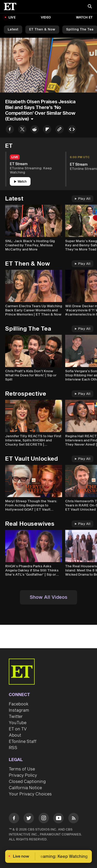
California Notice (25, 788)
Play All (83, 199)
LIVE (12, 18)
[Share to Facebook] (10, 130)
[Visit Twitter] (29, 819)
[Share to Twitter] (22, 130)
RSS (13, 748)
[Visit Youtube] (58, 819)
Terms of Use (22, 769)
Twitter (16, 717)
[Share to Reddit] (35, 130)
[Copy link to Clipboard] (59, 130)
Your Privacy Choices (30, 794)
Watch (20, 182)
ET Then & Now (42, 30)
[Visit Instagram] (44, 819)
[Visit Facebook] (14, 819)
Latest (13, 30)
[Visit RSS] (73, 819)
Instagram (19, 710)
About (15, 735)
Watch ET (84, 18)
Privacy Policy (23, 775)
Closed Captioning (27, 782)
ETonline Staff (23, 742)
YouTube (18, 723)
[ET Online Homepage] (12, 7)
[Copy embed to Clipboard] (72, 130)
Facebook (19, 704)
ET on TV (18, 729)
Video (46, 18)
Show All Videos (48, 597)
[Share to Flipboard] (47, 130)
